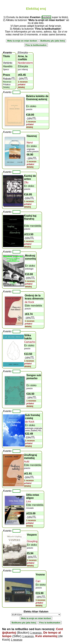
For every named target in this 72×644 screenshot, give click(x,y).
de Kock (29, 302)
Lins (28, 501)
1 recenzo (23, 82)
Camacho (30, 342)
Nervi (30, 143)
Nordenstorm (25, 63)
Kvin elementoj (46, 636)
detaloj (21, 87)
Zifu (26, 182)
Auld (27, 462)
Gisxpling (32, 541)
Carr (38, 581)
